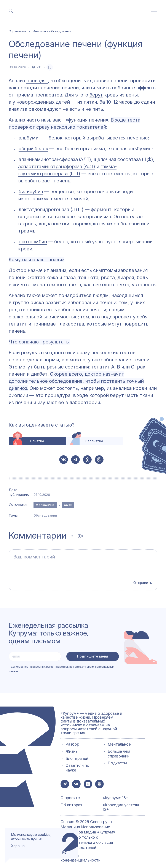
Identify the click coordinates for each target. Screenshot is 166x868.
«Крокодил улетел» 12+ (121, 802)
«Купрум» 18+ (116, 793)
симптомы (105, 270)
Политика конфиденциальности (81, 853)
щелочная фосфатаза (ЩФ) (123, 159)
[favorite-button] (50, 67)
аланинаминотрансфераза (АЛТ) (55, 159)
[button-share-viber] (99, 460)
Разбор (72, 739)
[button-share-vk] (64, 460)
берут (96, 95)
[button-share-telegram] (75, 460)
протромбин (33, 242)
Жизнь (71, 746)
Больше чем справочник (119, 749)
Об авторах (71, 800)
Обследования (45, 515)
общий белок (33, 149)
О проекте (70, 793)
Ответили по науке (77, 763)
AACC (68, 505)
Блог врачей (77, 753)
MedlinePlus (45, 505)
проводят (37, 81)
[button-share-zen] (88, 779)
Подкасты (117, 758)
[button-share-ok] (87, 460)
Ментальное (119, 739)
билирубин (31, 191)
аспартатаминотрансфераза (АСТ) (57, 166)
